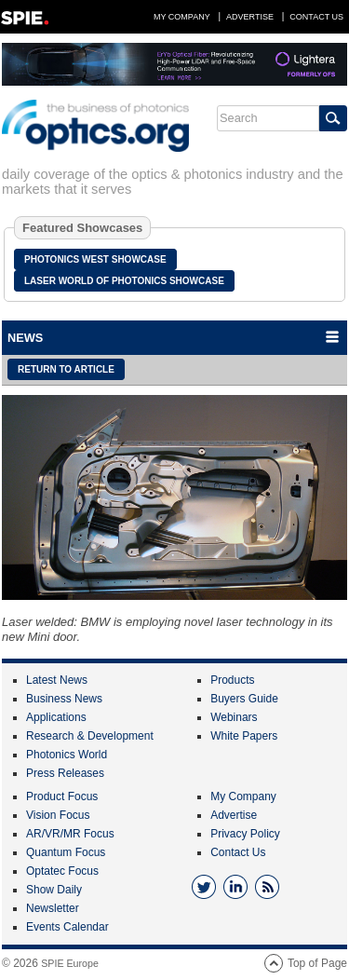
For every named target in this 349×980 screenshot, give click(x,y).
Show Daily (54, 890)
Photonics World (67, 755)
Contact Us (316, 17)
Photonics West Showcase (95, 259)
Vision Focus (58, 815)
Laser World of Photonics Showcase (124, 281)
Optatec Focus (62, 871)
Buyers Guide (244, 699)
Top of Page (317, 963)
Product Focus (62, 796)
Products (232, 680)
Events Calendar (67, 927)
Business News (64, 699)
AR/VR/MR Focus (70, 834)
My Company (182, 17)
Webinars (234, 717)
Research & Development (90, 736)
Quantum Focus (66, 852)
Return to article (66, 369)
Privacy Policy (245, 834)
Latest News (57, 680)
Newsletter (53, 908)
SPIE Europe (70, 963)
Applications (56, 717)
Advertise (250, 17)
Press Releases (65, 773)
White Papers (244, 736)
